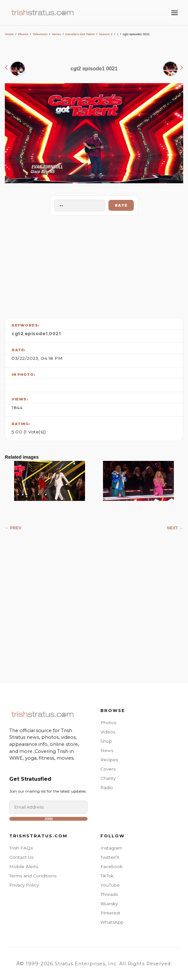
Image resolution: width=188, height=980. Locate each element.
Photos (23, 34)
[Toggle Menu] (175, 13)
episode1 (36, 334)
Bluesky (109, 904)
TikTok (107, 876)
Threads (109, 894)
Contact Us (21, 857)
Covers (108, 769)
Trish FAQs (21, 848)
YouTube (110, 885)
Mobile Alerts (24, 866)
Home (9, 34)
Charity (108, 778)
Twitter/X (110, 857)
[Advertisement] (94, 265)
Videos (108, 732)
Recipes (109, 760)
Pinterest (110, 913)
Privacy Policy (24, 885)
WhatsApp (112, 922)
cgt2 (17, 334)
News (107, 750)
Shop (106, 741)
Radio (107, 787)
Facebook (111, 866)
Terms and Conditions (33, 876)
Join (48, 819)
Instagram (111, 848)
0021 (55, 334)
